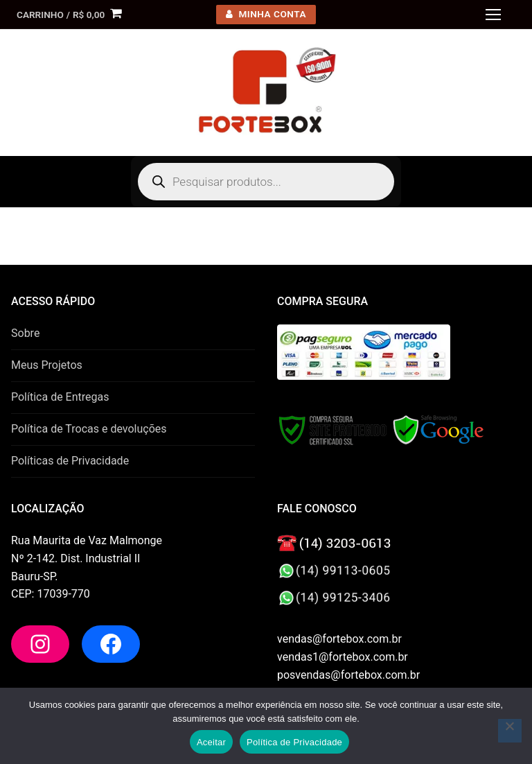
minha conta (266, 14)
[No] (510, 731)
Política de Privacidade (294, 742)
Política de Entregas (60, 397)
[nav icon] (493, 15)
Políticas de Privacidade (70, 461)
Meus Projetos (47, 365)
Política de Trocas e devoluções (89, 429)
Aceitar (211, 742)
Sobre (25, 333)
